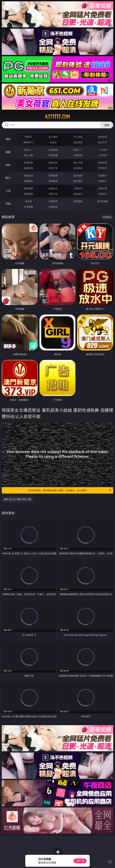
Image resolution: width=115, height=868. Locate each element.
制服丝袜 (29, 168)
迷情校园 (29, 194)
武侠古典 (103, 188)
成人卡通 (78, 163)
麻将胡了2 (29, 142)
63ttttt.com (57, 117)
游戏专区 (103, 137)
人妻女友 (78, 188)
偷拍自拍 (53, 163)
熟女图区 (78, 181)
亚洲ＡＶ (29, 150)
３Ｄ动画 (103, 150)
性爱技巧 (103, 194)
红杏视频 (29, 207)
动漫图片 (103, 175)
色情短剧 (53, 207)
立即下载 (80, 861)
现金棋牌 (78, 142)
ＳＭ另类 (103, 155)
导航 (8, 204)
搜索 (107, 125)
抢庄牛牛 (103, 142)
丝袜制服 (53, 155)
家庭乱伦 (53, 188)
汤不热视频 (103, 201)
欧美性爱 (103, 163)
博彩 (8, 139)
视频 (8, 152)
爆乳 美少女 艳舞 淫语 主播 (18, 499)
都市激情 (29, 188)
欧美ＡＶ (78, 150)
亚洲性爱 (29, 163)
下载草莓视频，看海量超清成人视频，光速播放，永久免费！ (69, 490)
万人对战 (78, 137)
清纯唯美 (53, 181)
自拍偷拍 (53, 150)
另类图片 (103, 181)
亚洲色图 (53, 175)
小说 (8, 191)
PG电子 (28, 137)
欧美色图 (78, 175)
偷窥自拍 (29, 175)
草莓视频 (78, 201)
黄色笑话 (78, 194)
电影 (8, 165)
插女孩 (29, 201)
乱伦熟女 (78, 168)
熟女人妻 (29, 155)
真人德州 (53, 137)
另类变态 (103, 168)
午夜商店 (53, 201)
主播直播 (78, 155)
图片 (8, 178)
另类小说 (53, 194)
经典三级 (53, 168)
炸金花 (53, 142)
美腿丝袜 (29, 181)
